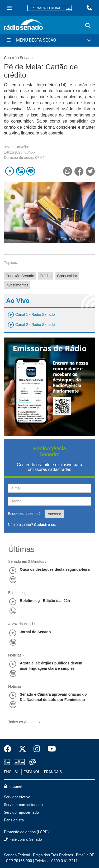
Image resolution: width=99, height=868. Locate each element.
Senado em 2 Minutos (26, 561)
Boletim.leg (17, 593)
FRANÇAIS (53, 772)
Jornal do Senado (35, 632)
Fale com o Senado (23, 840)
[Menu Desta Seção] (49, 40)
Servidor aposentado (21, 813)
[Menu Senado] (10, 8)
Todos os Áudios (25, 720)
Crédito (46, 276)
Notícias (15, 655)
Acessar (55, 514)
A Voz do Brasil (21, 624)
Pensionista (14, 820)
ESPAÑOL (32, 772)
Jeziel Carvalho (17, 147)
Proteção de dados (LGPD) (26, 832)
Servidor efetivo (17, 797)
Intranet (13, 787)
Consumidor (67, 276)
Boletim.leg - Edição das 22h (45, 601)
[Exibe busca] (88, 26)
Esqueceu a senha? (24, 514)
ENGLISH (12, 772)
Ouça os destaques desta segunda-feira (55, 569)
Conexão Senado (20, 276)
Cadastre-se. (45, 525)
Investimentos (17, 285)
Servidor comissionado (23, 805)
